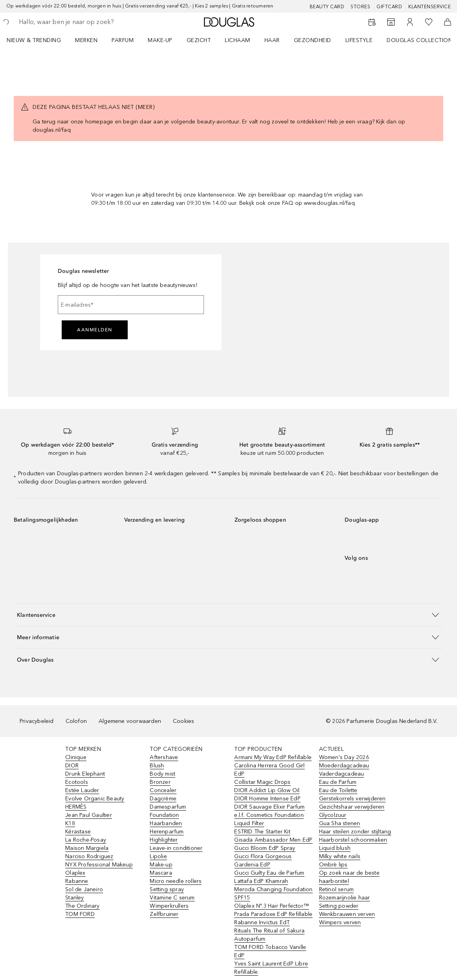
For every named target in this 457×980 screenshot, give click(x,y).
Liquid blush (335, 848)
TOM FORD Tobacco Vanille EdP (270, 951)
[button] (228, 615)
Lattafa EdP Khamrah (261, 881)
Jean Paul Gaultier (89, 815)
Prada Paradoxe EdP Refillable (273, 914)
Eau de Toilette (338, 790)
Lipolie (158, 856)
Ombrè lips (333, 865)
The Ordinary (82, 906)
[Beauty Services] (372, 22)
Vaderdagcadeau (342, 774)
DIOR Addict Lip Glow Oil (267, 790)
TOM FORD (80, 914)
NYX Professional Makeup (99, 865)
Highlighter (164, 840)
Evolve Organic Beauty (95, 799)
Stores (360, 7)
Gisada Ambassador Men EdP (273, 840)
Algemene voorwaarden (130, 721)
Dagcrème (163, 799)
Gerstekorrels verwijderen (352, 799)
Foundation (164, 815)
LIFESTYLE (359, 40)
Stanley (74, 898)
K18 (70, 823)
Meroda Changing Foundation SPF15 (273, 894)
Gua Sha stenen (340, 823)
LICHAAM (238, 40)
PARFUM (123, 40)
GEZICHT (199, 40)
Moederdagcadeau (344, 766)
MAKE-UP (160, 40)
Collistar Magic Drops (262, 782)
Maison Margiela (87, 848)
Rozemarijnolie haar (345, 898)
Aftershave (164, 757)
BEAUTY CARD (327, 7)
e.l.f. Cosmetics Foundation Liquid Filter (269, 819)
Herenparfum (167, 832)
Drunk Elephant (85, 774)
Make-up (161, 865)
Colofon (76, 721)
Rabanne (77, 881)
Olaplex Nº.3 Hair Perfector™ (272, 906)
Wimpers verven (340, 922)
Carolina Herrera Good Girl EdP (269, 770)
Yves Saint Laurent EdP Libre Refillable (271, 968)
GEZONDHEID (313, 40)
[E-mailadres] (131, 305)
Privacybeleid (37, 721)
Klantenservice (429, 7)
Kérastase (78, 832)
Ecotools (77, 782)
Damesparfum (168, 807)
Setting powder (339, 906)
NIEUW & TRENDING (34, 40)
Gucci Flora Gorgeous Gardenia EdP (263, 860)
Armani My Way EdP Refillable (273, 757)
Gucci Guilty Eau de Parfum (269, 873)
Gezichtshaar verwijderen (352, 807)
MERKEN (86, 40)
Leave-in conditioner (176, 848)
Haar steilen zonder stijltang (355, 832)
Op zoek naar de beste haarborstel (349, 877)
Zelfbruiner (164, 914)
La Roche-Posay (86, 840)
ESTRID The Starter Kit (262, 832)
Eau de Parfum (338, 782)
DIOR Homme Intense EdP (267, 799)
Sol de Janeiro (84, 889)
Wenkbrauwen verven (347, 914)
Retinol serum (337, 889)
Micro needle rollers (176, 881)
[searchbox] (75, 22)
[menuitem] (39, 40)
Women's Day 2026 (344, 757)
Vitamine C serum (172, 898)
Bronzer (160, 782)
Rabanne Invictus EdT (262, 922)
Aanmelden (95, 330)
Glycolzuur (333, 815)
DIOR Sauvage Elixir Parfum (269, 807)
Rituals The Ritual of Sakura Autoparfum (269, 935)
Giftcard (389, 7)
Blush (157, 766)
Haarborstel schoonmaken (353, 840)
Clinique (76, 757)
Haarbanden (166, 823)
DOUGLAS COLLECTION (419, 40)
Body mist (162, 774)
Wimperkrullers (169, 906)
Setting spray (167, 889)
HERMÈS (76, 807)
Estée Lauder (82, 790)
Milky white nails (340, 856)
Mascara (161, 873)
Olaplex (75, 873)
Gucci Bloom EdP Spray (265, 848)
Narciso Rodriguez (89, 856)
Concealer (163, 790)
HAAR (272, 40)
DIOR (72, 766)
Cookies (184, 721)
